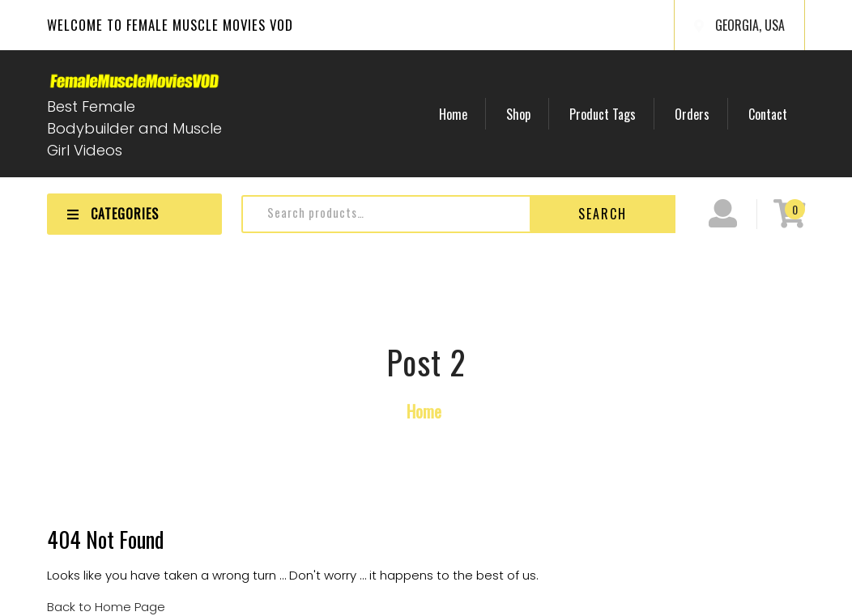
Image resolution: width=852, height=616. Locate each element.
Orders (696, 114)
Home (464, 114)
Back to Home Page (106, 607)
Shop (527, 114)
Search (603, 214)
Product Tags (609, 114)
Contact (769, 114)
